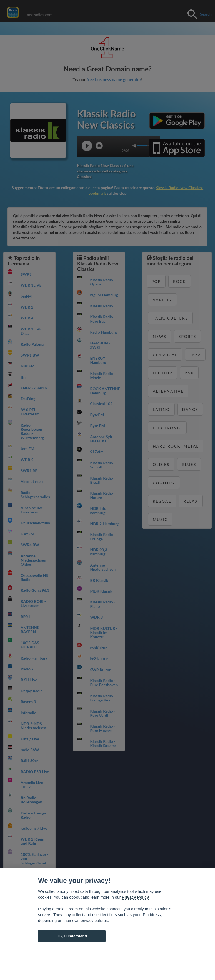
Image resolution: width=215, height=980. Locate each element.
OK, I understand (72, 936)
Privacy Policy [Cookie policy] (136, 897)
